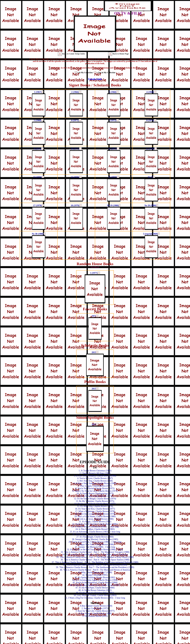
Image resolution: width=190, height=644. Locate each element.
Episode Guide (95, 79)
